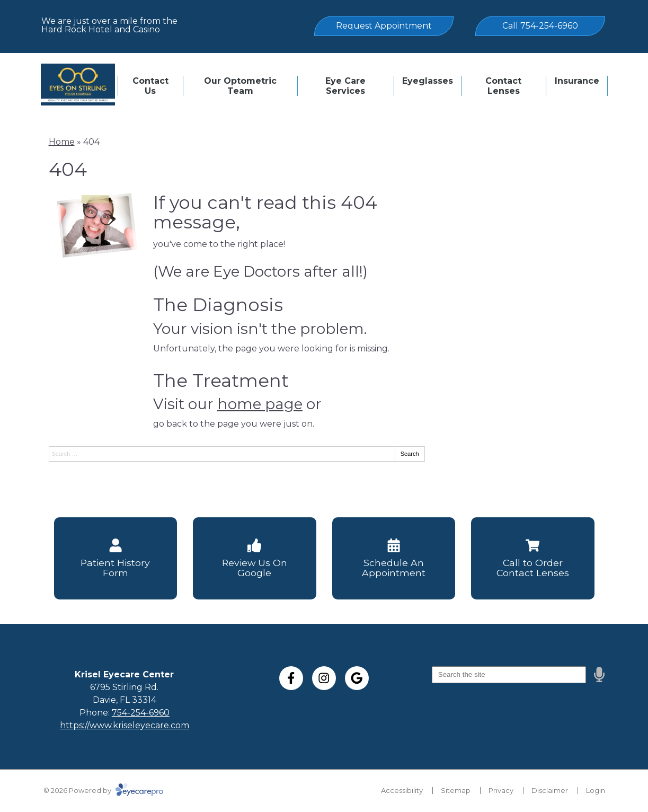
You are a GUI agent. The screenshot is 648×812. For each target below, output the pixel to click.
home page (260, 404)
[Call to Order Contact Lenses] (533, 558)
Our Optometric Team (240, 86)
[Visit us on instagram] (324, 678)
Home (62, 142)
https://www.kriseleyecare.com (125, 725)
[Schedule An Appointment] (394, 558)
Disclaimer (550, 790)
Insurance (577, 81)
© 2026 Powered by (103, 790)
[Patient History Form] (116, 558)
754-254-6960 (141, 713)
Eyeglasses (428, 81)
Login (596, 790)
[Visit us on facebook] (291, 678)
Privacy (501, 790)
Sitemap (456, 790)
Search (410, 454)
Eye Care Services (345, 86)
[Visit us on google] (357, 678)
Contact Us (150, 86)
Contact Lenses (503, 86)
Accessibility (402, 790)
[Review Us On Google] (255, 558)
